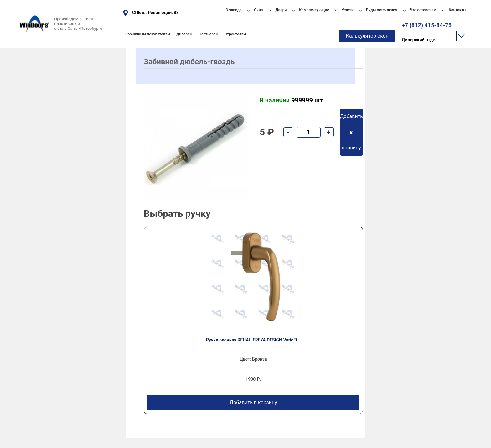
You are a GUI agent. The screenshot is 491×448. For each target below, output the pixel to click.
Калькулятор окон (367, 36)
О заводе (233, 10)
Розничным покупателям (148, 34)
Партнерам (209, 34)
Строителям (235, 34)
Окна (258, 10)
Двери (281, 10)
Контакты (457, 10)
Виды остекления (382, 10)
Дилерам (184, 34)
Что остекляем (423, 10)
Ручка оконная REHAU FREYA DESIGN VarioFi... (253, 340)
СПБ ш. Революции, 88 (155, 13)
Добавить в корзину (253, 403)
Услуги (348, 10)
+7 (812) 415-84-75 (427, 33)
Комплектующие (314, 10)
